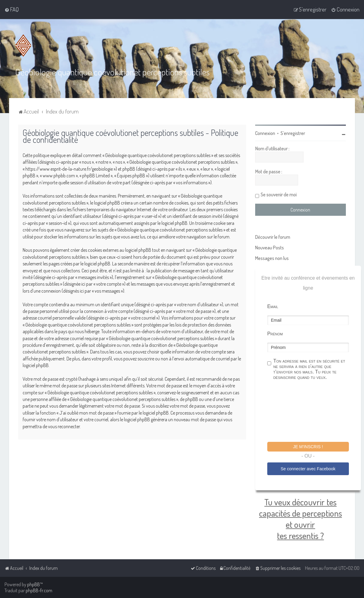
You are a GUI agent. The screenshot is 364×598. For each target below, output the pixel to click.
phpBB (34, 584)
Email (273, 306)
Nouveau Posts (270, 248)
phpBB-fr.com (39, 590)
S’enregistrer (293, 133)
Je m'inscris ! (308, 447)
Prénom (275, 334)
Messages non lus (272, 258)
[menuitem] (12, 9)
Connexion (265, 133)
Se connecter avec (308, 469)
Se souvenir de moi (279, 195)
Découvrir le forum (273, 237)
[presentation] (313, 412)
